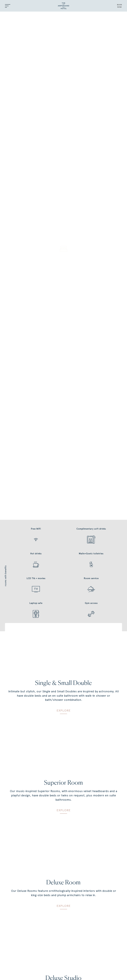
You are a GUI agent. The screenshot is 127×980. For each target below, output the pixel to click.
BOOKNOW (120, 6)
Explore (64, 711)
